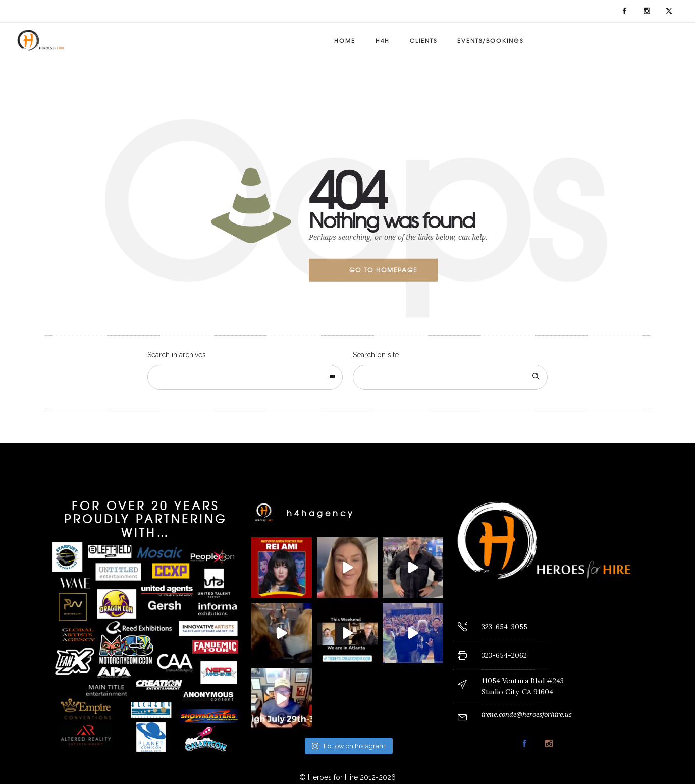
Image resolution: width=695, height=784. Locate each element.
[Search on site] (450, 377)
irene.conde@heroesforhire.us (527, 715)
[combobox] (245, 377)
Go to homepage (383, 270)
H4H (383, 40)
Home (345, 40)
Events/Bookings (490, 40)
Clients (423, 40)
